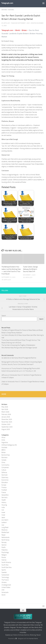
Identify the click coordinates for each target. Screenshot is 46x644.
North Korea (5, 540)
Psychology (5, 552)
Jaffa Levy (5, 375)
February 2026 (6, 414)
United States (6, 587)
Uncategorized (6, 585)
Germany (4, 497)
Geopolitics (5, 495)
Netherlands (6, 537)
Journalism (5, 520)
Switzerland (5, 575)
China (3, 462)
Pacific (4, 547)
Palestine (5, 550)
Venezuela (5, 592)
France (4, 492)
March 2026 (5, 412)
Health (4, 500)
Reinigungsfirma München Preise (12, 362)
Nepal (3, 535)
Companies (5, 467)
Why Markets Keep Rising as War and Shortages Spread (19, 348)
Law (3, 525)
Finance (4, 487)
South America (6, 562)
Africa (3, 437)
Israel (3, 512)
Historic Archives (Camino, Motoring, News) (27, 635)
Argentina (5, 442)
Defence (4, 472)
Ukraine (4, 582)
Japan (3, 517)
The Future (5, 580)
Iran (3, 510)
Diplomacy (5, 477)
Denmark (5, 475)
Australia (4, 447)
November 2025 (7, 422)
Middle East (5, 532)
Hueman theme (33, 639)
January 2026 (6, 417)
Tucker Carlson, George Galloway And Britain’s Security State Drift (30, 269)
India (3, 507)
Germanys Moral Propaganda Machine (24, 358)
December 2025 (7, 419)
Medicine (4, 530)
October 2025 (6, 424)
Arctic (3, 440)
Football (4, 490)
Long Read (5, 527)
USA (3, 590)
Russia (4, 557)
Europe (4, 485)
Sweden (4, 572)
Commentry (5, 465)
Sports (4, 570)
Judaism (4, 522)
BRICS (3, 450)
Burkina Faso (6, 455)
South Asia (5, 565)
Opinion (4, 545)
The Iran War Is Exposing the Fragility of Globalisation (18, 345)
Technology (5, 577)
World (3, 595)
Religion (4, 555)
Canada (4, 460)
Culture (4, 470)
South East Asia (6, 567)
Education (5, 482)
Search (4, 316)
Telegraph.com (7, 3)
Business (4, 457)
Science (4, 560)
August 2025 (6, 429)
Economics (5, 480)
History (4, 502)
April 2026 (5, 409)
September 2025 (7, 427)
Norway (4, 542)
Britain (4, 10)
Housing (11, 10)
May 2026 (5, 407)
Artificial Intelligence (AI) (9, 445)
